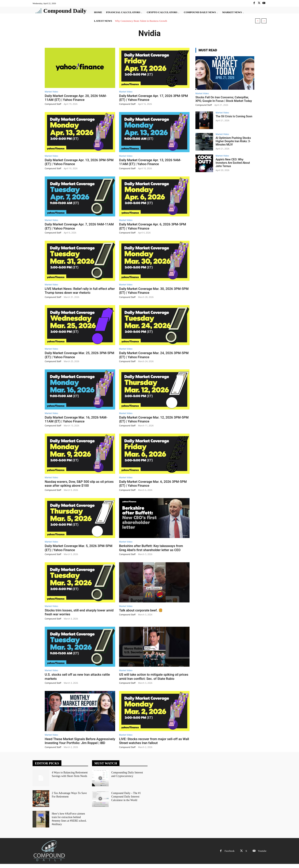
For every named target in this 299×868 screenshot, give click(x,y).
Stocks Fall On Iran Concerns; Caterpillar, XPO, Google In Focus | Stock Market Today (224, 99)
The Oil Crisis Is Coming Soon (234, 116)
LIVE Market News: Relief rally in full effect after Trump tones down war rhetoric (76, 291)
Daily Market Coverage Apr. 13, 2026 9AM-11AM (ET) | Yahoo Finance (151, 162)
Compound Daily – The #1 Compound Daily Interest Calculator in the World (126, 800)
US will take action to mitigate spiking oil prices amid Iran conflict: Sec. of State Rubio (154, 676)
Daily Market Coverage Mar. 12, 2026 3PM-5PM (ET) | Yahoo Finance (151, 419)
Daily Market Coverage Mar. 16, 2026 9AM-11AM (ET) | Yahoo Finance (77, 419)
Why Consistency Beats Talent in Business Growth (141, 21)
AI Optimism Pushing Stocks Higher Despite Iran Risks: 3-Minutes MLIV (233, 141)
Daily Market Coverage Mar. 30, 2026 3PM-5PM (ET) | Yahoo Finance (151, 291)
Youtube (262, 855)
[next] (264, 21)
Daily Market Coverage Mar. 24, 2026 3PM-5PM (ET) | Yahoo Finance (151, 355)
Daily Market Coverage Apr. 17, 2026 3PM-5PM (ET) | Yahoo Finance (154, 98)
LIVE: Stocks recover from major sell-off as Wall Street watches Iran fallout (151, 741)
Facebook (230, 855)
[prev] (258, 21)
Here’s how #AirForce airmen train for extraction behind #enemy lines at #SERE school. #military (69, 822)
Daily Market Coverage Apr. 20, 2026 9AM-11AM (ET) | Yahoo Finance (76, 98)
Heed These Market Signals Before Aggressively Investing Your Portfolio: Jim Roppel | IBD (76, 743)
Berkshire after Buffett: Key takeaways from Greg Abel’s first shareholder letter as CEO (152, 548)
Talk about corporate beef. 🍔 (141, 610)
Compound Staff (53, 104)
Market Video (51, 92)
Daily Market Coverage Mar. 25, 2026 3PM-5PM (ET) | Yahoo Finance (77, 355)
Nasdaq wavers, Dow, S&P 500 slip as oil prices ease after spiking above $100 (80, 484)
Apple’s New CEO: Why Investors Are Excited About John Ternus (233, 163)
